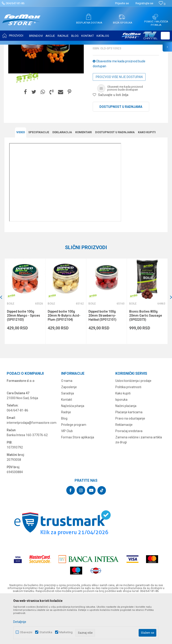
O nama (67, 425)
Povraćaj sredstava (129, 476)
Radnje (66, 457)
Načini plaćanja (126, 450)
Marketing (66, 632)
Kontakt (67, 444)
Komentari (84, 177)
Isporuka (121, 444)
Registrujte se (144, 3)
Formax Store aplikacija (78, 482)
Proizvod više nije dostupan (119, 122)
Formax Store (13, 48)
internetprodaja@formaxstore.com (32, 467)
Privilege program (74, 469)
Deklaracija (62, 177)
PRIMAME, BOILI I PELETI (54, 48)
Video (21, 177)
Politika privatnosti (128, 432)
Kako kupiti (147, 177)
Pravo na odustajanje (130, 463)
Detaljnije (20, 622)
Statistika (46, 632)
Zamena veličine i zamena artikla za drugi (139, 484)
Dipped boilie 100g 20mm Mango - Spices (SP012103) (24, 360)
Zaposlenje (69, 432)
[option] (25, 346)
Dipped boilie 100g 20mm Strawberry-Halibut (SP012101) (102, 360)
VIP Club (67, 476)
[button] (165, 36)
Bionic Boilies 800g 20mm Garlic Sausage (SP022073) (146, 360)
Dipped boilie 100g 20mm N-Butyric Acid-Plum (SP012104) (64, 360)
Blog (64, 463)
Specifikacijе (39, 177)
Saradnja (68, 438)
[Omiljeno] (162, 4)
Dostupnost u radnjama (121, 151)
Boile (75, 48)
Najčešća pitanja (73, 450)
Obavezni (26, 632)
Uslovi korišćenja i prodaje (133, 425)
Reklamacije (124, 469)
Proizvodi (30, 48)
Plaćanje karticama (129, 457)
